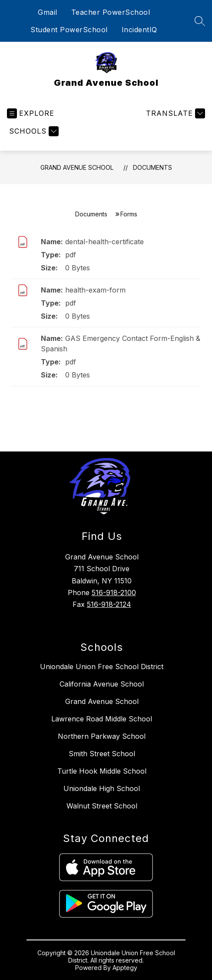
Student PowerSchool (69, 30)
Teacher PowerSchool (111, 12)
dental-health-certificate (104, 242)
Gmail (48, 12)
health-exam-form (95, 290)
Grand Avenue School (77, 167)
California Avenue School (102, 684)
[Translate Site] (174, 113)
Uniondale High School (102, 788)
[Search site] (200, 21)
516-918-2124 (109, 604)
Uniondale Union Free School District (102, 667)
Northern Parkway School (102, 736)
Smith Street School (102, 754)
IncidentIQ (139, 30)
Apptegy (125, 968)
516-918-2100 (114, 593)
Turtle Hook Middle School (102, 771)
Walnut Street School (102, 806)
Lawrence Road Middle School (102, 719)
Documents (152, 167)
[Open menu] (31, 113)
